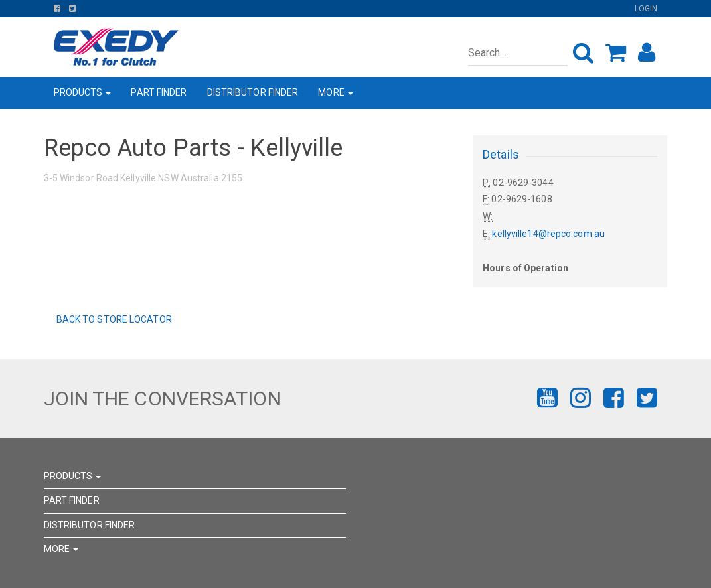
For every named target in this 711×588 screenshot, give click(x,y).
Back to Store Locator (113, 319)
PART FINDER (159, 92)
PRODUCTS (83, 92)
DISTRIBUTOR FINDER (253, 92)
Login (646, 9)
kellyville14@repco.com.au (548, 234)
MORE (336, 92)
